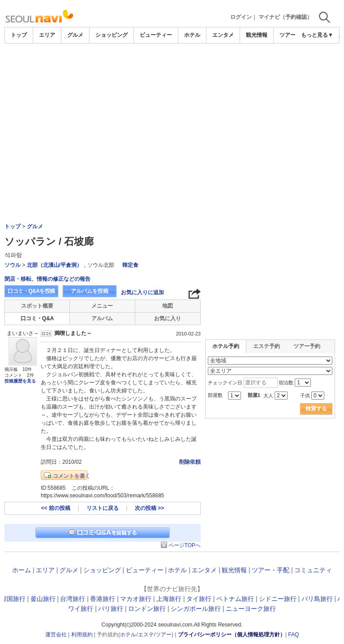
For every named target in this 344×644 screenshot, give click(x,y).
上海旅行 (169, 599)
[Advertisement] (172, 111)
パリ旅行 (111, 609)
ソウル (13, 265)
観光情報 (257, 35)
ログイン (241, 17)
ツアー (163, 635)
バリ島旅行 (317, 599)
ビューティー (156, 35)
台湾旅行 (73, 599)
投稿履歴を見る (20, 381)
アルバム (102, 318)
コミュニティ (313, 570)
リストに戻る (103, 508)
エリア (47, 35)
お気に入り (168, 318)
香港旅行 (103, 599)
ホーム (21, 570)
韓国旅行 (13, 599)
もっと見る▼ (317, 35)
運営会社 (56, 635)
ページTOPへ (185, 545)
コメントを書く (72, 476)
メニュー (102, 306)
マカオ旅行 (136, 599)
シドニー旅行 (278, 599)
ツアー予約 (307, 346)
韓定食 (130, 265)
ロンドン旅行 (147, 609)
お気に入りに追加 (142, 292)
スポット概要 (37, 306)
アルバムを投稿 (90, 291)
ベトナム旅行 (235, 599)
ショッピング (112, 35)
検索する (316, 409)
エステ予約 (267, 346)
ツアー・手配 (271, 570)
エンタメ (223, 35)
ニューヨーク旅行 (251, 609)
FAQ (293, 635)
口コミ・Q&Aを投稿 (31, 291)
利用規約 (82, 635)
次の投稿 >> (149, 508)
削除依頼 (190, 462)
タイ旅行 (199, 599)
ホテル (192, 35)
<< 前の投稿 (56, 508)
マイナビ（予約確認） (285, 17)
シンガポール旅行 (196, 609)
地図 (168, 306)
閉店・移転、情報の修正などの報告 (47, 279)
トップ (19, 35)
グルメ (75, 35)
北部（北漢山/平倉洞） (54, 265)
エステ (146, 635)
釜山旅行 (43, 599)
